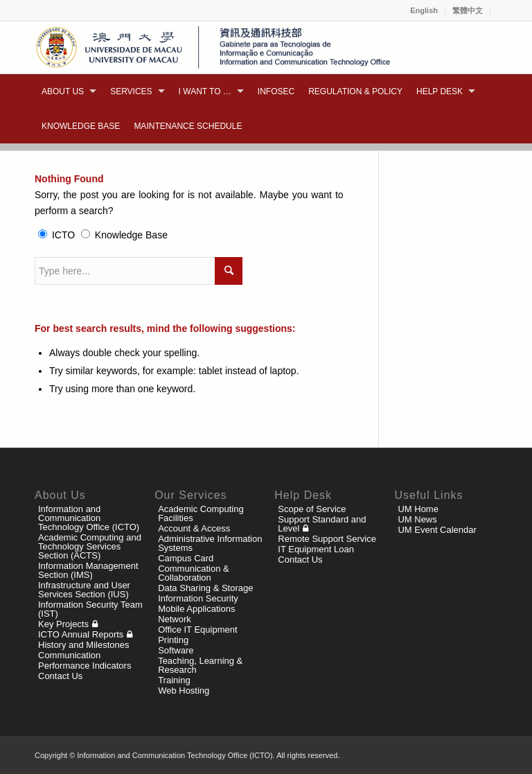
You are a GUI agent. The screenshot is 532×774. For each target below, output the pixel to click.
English (424, 10)
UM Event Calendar (437, 530)
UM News (417, 519)
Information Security (198, 598)
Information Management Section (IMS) (88, 570)
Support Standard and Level (322, 524)
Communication (69, 655)
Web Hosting (184, 691)
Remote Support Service (327, 539)
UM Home (418, 509)
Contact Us (60, 676)
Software (176, 650)
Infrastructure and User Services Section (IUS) (84, 590)
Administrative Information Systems (210, 543)
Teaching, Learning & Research (200, 665)
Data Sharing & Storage (205, 588)
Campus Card (186, 558)
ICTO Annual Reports (81, 634)
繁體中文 (468, 10)
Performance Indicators (85, 666)
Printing (173, 640)
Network (175, 619)
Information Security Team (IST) (90, 609)
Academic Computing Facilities (201, 513)
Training (174, 680)
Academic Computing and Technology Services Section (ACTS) (90, 546)
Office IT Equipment (197, 630)
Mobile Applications (196, 609)
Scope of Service (312, 509)
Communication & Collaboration (194, 573)
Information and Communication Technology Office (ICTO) (89, 518)
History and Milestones (84, 645)
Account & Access (194, 528)
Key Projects (63, 624)
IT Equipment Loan (316, 549)
